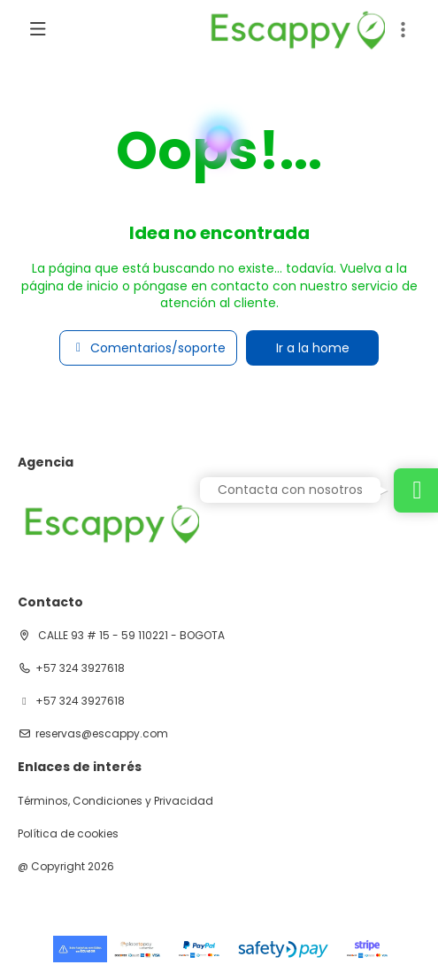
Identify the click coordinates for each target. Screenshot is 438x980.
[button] (403, 30)
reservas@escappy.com (102, 734)
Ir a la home (313, 348)
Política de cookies (68, 834)
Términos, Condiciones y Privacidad (115, 801)
